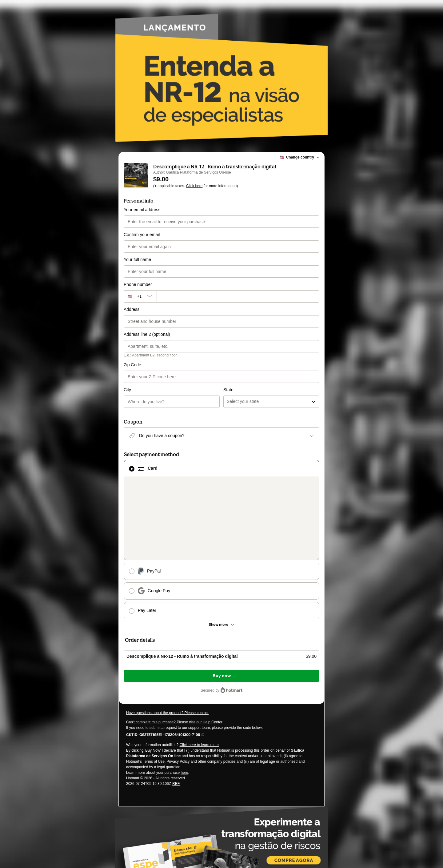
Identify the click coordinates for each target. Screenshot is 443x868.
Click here (194, 186)
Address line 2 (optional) (147, 334)
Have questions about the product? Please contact (167, 616)
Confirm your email (142, 235)
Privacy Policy (178, 664)
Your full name (137, 259)
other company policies (217, 664)
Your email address (142, 210)
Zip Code (132, 365)
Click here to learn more (199, 648)
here (184, 675)
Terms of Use (153, 664)
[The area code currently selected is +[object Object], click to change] (140, 296)
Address (132, 309)
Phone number (138, 284)
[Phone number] (238, 296)
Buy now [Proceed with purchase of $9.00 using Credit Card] (222, 579)
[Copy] (163, 637)
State (228, 365)
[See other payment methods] (221, 527)
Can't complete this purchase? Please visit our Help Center (174, 625)
